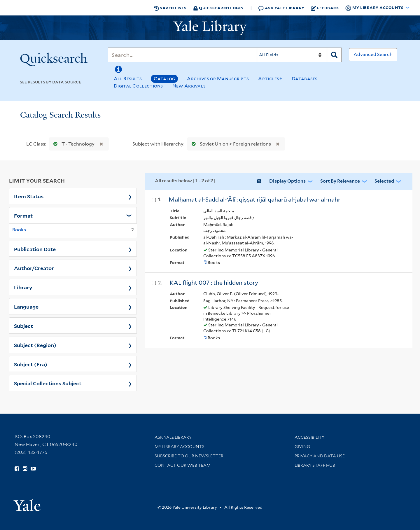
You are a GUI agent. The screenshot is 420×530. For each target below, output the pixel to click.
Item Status (29, 196)
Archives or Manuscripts (218, 79)
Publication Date (35, 249)
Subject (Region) (35, 345)
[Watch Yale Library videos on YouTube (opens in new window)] (33, 469)
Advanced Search (373, 54)
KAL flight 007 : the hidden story (214, 283)
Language (26, 306)
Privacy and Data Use (320, 456)
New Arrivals (189, 86)
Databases (305, 79)
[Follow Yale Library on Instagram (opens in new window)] (25, 469)
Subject (23, 326)
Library (23, 287)
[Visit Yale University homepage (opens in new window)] (27, 503)
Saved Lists (170, 8)
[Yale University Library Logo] (210, 28)
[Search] (182, 55)
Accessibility (309, 437)
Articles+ (270, 79)
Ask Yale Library (281, 8)
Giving (302, 447)
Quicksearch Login (218, 8)
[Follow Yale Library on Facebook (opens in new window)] (17, 469)
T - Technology (73, 144)
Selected (384, 181)
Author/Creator (34, 268)
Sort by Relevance (340, 181)
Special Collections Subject (48, 383)
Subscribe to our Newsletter (189, 456)
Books (19, 230)
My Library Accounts (180, 447)
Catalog (164, 79)
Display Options (287, 181)
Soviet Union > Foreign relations (230, 144)
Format (23, 215)
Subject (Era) (31, 364)
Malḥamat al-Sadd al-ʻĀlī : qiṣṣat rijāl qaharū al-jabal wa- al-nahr (254, 200)
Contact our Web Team (183, 465)
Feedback (325, 8)
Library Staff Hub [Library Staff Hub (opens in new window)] (315, 465)
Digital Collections (138, 86)
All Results (128, 79)
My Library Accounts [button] (375, 8)
